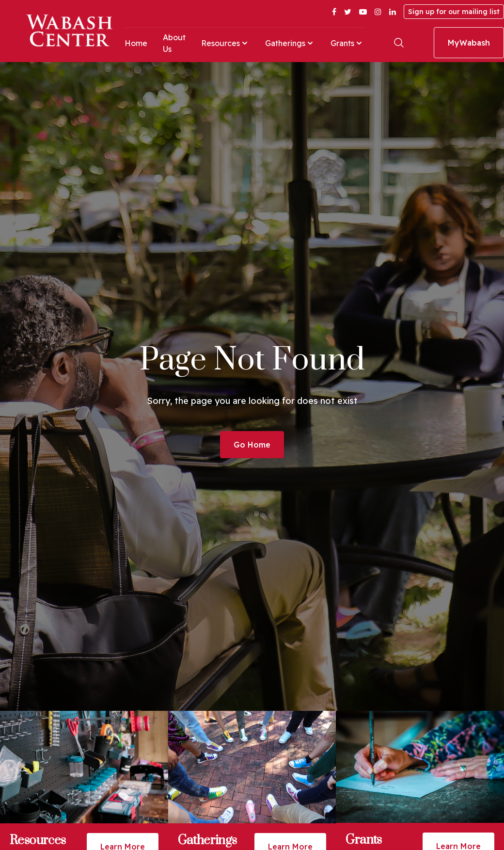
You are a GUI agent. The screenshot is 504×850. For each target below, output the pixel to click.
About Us (174, 43)
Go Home (252, 445)
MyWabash (469, 43)
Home (136, 43)
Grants (347, 43)
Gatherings (290, 43)
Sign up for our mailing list (454, 12)
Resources (225, 43)
